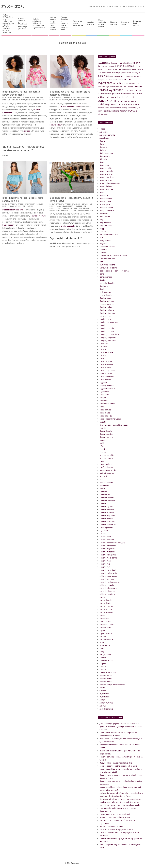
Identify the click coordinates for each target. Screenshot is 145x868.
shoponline (104, 485)
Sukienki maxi (105, 561)
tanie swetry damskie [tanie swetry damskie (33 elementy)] (126, 108)
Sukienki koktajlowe (108, 555)
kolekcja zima (105, 316)
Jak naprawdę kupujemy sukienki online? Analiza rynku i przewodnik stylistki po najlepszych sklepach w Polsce (121, 727)
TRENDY (13, 204)
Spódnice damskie (107, 497)
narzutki (103, 422)
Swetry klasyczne (106, 606)
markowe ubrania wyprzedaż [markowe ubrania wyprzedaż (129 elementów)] (120, 88)
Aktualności (104, 138)
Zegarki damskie (106, 709)
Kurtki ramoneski (107, 377)
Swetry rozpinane (107, 612)
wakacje (103, 691)
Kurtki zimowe (105, 380)
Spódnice (103, 491)
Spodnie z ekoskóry (107, 522)
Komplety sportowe (108, 340)
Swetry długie (105, 603)
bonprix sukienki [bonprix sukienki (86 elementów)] (124, 66)
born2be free (105, 216)
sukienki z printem (107, 594)
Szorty (102, 615)
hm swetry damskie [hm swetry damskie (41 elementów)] (115, 76)
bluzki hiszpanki (68, 226)
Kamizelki (103, 280)
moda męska (105, 413)
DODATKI (103, 238)
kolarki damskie (106, 295)
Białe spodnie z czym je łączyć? (112, 826)
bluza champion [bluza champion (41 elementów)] (112, 63)
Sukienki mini (105, 567)
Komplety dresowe (107, 331)
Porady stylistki (106, 464)
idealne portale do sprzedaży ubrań (114, 271)
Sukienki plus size (107, 579)
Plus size (103, 449)
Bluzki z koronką (106, 189)
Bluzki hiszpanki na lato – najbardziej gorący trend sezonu (22, 93)
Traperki (103, 664)
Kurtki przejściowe (107, 370)
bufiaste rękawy (56, 125)
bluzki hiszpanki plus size (73, 206)
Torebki (103, 657)
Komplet (103, 325)
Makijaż (103, 398)
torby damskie (105, 654)
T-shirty (103, 636)
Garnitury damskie (107, 259)
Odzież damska (106, 431)
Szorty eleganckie (107, 624)
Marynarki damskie (107, 404)
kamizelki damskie (107, 283)
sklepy (102, 488)
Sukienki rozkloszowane (109, 582)
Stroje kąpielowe (106, 528)
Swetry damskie (106, 600)
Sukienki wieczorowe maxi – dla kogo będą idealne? (121, 805)
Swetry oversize (106, 609)
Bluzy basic (104, 195)
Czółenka (103, 232)
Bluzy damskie (105, 201)
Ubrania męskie (106, 682)
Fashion (103, 253)
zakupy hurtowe (106, 703)
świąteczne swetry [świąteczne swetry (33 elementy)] (103, 114)
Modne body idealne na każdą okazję (115, 817)
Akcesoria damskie (107, 135)
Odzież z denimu (106, 437)
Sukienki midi (105, 564)
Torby (102, 651)
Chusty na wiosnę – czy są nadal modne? (116, 814)
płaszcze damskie (107, 455)
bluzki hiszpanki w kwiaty (16, 100)
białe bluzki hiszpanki (80, 204)
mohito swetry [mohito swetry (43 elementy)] (129, 90)
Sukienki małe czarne (108, 558)
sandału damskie (106, 482)
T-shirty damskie (106, 639)
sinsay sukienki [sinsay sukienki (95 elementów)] (116, 97)
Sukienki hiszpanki (107, 552)
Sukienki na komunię (108, 573)
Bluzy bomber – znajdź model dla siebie (116, 763)
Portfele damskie (106, 467)
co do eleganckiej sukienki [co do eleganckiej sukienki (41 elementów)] (127, 69)
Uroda (102, 688)
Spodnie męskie (106, 519)
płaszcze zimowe (106, 458)
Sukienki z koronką (107, 591)
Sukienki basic (105, 537)
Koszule (103, 349)
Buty (101, 219)
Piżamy (102, 446)
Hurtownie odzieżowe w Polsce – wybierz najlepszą (120, 799)
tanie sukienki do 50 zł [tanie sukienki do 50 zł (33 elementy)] (112, 108)
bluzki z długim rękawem (110, 183)
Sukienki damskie (107, 540)
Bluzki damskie (10, 98)
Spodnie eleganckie (107, 516)
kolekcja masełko (107, 304)
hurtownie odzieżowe (108, 268)
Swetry (102, 597)
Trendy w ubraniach (108, 673)
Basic (102, 144)
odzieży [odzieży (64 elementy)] (101, 93)
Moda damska (105, 410)
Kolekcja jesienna (107, 301)
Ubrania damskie (107, 679)
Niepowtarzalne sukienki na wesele (114, 425)
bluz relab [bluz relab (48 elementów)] (123, 63)
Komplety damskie (107, 328)
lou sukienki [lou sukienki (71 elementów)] (119, 83)
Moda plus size (106, 416)
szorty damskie (106, 621)
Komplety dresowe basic (109, 334)
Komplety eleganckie (108, 337)
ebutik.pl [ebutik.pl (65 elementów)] (116, 73)
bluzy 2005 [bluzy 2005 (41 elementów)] (131, 63)
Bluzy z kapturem (107, 210)
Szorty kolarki (105, 627)
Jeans (102, 274)
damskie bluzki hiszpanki (35, 100)
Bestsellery (104, 147)
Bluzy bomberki (106, 198)
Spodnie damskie (107, 509)
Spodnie (103, 503)
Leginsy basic (105, 392)
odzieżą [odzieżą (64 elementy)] (109, 93)
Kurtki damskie (106, 361)
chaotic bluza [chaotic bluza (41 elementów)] (112, 69)
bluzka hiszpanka (31, 204)
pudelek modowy (107, 473)
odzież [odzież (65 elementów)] (138, 90)
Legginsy (103, 383)
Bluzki (54, 98)
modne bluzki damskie (24, 206)
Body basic (104, 213)
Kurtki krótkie (105, 367)
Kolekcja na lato (106, 307)
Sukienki (103, 534)
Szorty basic (104, 618)
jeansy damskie (106, 277)
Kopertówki (104, 343)
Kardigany (104, 286)
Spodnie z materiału (108, 525)
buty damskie (105, 222)
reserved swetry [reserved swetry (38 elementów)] (131, 94)
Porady (102, 461)
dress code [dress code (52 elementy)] (106, 73)
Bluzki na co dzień (107, 177)
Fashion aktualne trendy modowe (113, 256)
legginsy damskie (107, 386)
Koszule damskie (106, 352)
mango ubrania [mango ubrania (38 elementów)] (110, 87)
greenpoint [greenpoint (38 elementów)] (125, 73)
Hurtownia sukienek (108, 265)
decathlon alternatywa (109, 235)
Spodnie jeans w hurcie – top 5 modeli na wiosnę (119, 802)
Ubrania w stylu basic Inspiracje (112, 685)
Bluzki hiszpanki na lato (13, 210)
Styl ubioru (104, 531)
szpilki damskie (106, 633)
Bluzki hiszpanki (9, 225)
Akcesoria (103, 132)
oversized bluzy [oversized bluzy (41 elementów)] (119, 94)
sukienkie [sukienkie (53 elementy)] (130, 104)
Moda (19, 98)
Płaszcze (103, 452)
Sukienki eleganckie (108, 549)
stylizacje (28, 131)
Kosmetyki (104, 346)
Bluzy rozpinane (106, 207)
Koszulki (103, 355)
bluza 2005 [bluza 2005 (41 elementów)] (102, 63)
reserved (103, 476)
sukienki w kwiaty (107, 585)
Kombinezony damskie (109, 322)
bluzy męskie (105, 204)
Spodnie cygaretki (107, 506)
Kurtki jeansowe (106, 364)
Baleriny (103, 141)
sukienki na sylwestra (108, 576)
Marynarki (104, 401)
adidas (102, 129)
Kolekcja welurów (107, 310)
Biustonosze (104, 156)
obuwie (103, 428)
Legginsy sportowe (107, 389)
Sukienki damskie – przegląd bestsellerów (117, 829)
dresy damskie (105, 241)
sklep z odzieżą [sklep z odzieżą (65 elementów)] (118, 104)
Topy (102, 648)
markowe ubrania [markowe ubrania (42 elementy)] (122, 87)
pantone (103, 440)
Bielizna (103, 150)
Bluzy (102, 192)
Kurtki (102, 358)
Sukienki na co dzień (108, 570)
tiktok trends (105, 645)
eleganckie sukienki (107, 247)
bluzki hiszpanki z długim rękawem (77, 208)
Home (102, 262)
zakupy (102, 700)
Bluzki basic (104, 165)
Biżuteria (103, 159)
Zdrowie (103, 706)
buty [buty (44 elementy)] (105, 69)
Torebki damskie (106, 661)
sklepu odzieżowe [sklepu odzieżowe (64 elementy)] (122, 101)
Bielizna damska (106, 153)
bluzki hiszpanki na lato (80, 98)
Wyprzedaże (104, 697)
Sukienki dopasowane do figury (112, 543)
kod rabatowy (105, 292)
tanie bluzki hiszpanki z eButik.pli (81, 210)
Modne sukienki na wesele (110, 419)
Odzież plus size (106, 434)
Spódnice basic (106, 494)
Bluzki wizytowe (106, 180)
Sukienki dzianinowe (108, 546)
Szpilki (102, 630)
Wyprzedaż (104, 694)
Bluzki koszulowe (107, 174)
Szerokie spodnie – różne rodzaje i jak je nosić (118, 766)
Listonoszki (104, 395)
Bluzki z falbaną (106, 186)
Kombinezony (105, 319)
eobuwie (103, 250)
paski (102, 443)
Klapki (102, 289)
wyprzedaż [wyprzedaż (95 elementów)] (131, 111)
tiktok (102, 642)
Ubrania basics (106, 676)
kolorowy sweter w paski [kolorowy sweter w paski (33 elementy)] (116, 80)
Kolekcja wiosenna (107, 313)
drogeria (103, 244)
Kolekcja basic (105, 298)
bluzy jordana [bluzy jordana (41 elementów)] (109, 66)
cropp (102, 229)
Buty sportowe (106, 225)
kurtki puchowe (106, 374)
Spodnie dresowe (107, 512)
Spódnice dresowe (107, 500)
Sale (101, 479)
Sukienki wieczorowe (108, 588)
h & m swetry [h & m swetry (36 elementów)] (133, 73)
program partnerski (108, 470)
